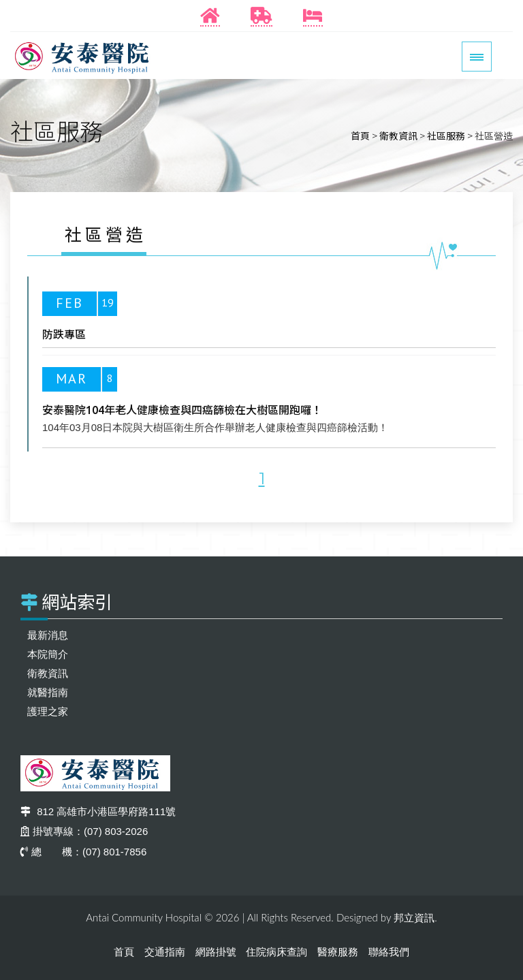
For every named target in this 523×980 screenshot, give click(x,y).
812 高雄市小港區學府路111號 (98, 811)
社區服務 (446, 136)
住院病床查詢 (276, 952)
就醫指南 (48, 692)
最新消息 (48, 635)
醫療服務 (338, 952)
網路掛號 (216, 952)
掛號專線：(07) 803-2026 (84, 831)
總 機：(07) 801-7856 (83, 852)
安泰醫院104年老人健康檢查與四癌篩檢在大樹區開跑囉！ (182, 410)
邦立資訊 (414, 918)
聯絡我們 (389, 952)
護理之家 (48, 711)
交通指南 (165, 952)
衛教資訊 (398, 136)
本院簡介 (48, 654)
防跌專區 (64, 334)
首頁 (360, 136)
